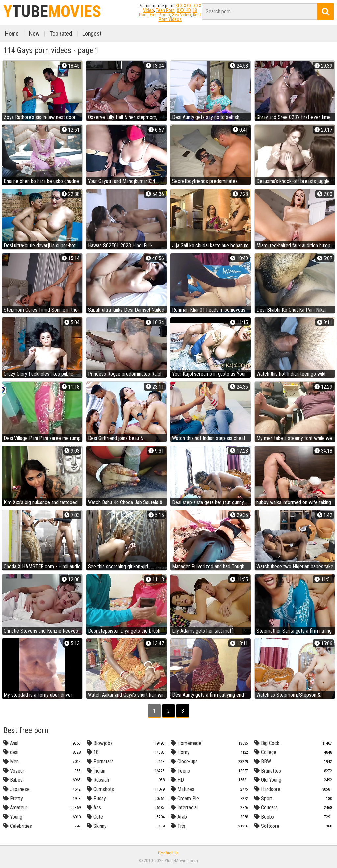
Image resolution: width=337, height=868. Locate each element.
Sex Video (181, 15)
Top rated (61, 33)
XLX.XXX (183, 6)
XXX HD (184, 10)
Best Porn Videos (180, 17)
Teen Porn (165, 10)
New (34, 33)
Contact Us (168, 853)
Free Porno (160, 15)
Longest (92, 33)
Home (12, 33)
